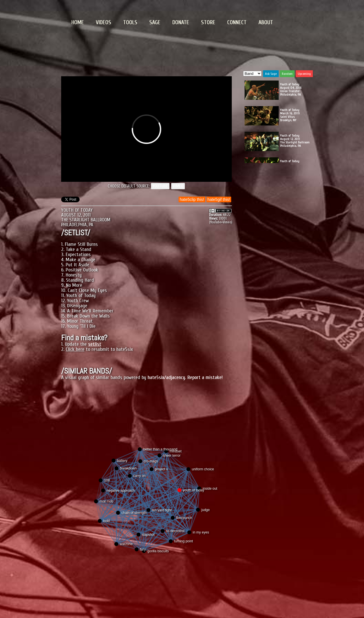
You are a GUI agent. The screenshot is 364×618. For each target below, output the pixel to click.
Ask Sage (271, 74)
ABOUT (266, 22)
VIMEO (178, 186)
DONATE (181, 22)
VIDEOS (104, 22)
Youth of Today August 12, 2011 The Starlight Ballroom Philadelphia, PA (295, 141)
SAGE (155, 22)
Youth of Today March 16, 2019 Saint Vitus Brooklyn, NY (290, 115)
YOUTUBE (160, 186)
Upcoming (304, 74)
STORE (208, 22)
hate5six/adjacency (166, 377)
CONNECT (237, 22)
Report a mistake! (205, 377)
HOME (78, 22)
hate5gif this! (219, 199)
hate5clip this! (192, 199)
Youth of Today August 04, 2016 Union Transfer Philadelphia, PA (291, 89)
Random (287, 74)
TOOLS (130, 22)
